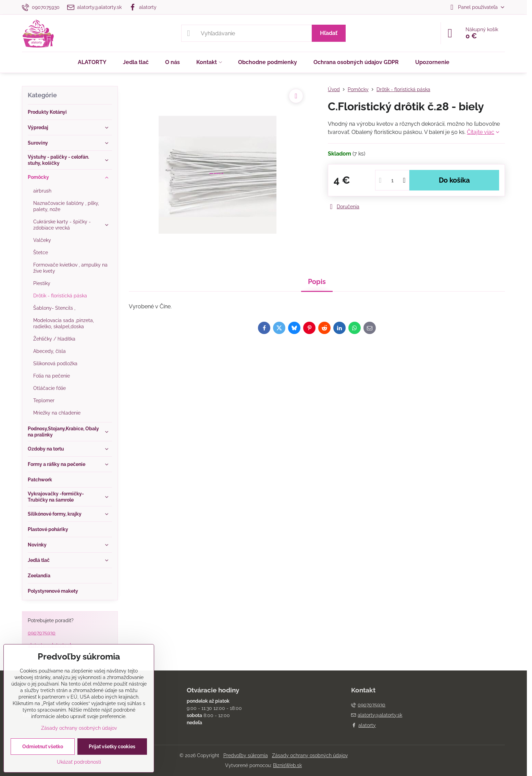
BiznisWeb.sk (287, 765)
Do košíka (454, 180)
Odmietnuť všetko (43, 747)
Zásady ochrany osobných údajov (310, 755)
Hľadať (329, 33)
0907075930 (42, 633)
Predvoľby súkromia (246, 755)
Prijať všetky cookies (112, 747)
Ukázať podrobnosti (79, 762)
